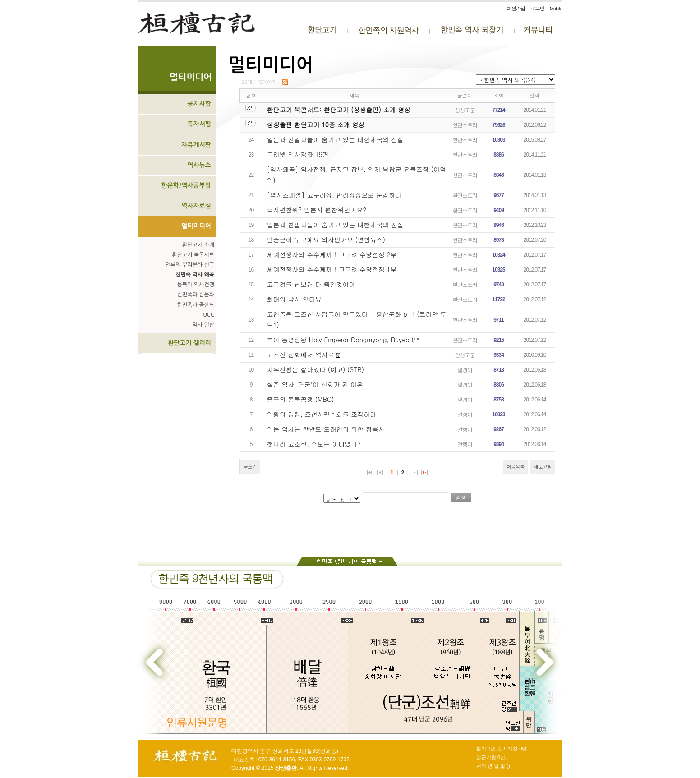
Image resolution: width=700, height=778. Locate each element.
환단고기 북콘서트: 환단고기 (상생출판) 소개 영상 (339, 110)
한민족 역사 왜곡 (195, 275)
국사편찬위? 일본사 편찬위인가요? (317, 210)
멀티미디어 (196, 226)
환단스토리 (465, 125)
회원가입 (516, 8)
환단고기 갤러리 (189, 343)
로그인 (537, 8)
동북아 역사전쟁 (196, 285)
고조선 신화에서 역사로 (301, 354)
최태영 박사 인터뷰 (294, 299)
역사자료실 (196, 206)
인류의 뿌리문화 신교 (190, 265)
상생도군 (465, 110)
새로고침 (543, 467)
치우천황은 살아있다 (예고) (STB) (315, 369)
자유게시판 (196, 145)
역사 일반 (203, 325)
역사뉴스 (199, 165)
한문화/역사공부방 (186, 185)
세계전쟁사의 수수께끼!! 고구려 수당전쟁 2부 (332, 254)
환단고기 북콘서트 (193, 255)
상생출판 (286, 768)
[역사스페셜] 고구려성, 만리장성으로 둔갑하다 (334, 195)
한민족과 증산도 (196, 305)
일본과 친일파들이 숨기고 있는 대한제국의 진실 (335, 139)
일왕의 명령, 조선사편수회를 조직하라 (322, 414)
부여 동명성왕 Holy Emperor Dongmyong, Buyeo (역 (344, 340)
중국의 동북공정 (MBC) (301, 399)
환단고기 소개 (198, 245)
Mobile (556, 8)
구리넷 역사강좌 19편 (298, 154)
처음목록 (516, 467)
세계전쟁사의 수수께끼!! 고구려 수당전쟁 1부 (332, 269)
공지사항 (199, 104)
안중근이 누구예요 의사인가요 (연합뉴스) (326, 239)
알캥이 (465, 370)
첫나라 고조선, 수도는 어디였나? (314, 444)
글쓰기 (250, 467)
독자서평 (199, 124)
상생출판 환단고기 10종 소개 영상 (316, 124)
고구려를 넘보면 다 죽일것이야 (311, 284)
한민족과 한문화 (196, 295)
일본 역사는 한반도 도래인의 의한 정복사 (326, 429)
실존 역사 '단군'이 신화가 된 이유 (315, 384)
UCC (209, 315)
